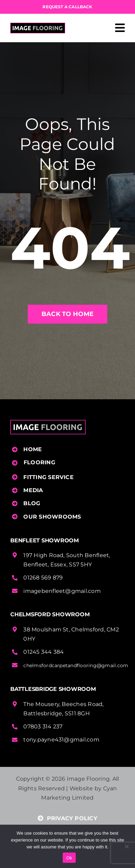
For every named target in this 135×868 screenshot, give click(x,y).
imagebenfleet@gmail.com (62, 591)
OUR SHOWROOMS (52, 517)
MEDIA (33, 490)
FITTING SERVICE (48, 477)
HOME (33, 449)
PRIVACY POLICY (67, 818)
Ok (69, 858)
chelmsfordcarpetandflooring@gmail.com (76, 665)
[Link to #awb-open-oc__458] (120, 28)
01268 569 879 (43, 578)
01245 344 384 (44, 652)
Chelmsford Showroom (50, 614)
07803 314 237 (43, 726)
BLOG (32, 503)
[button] (68, 463)
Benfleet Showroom (45, 540)
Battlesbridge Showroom (53, 689)
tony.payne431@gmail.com (61, 740)
